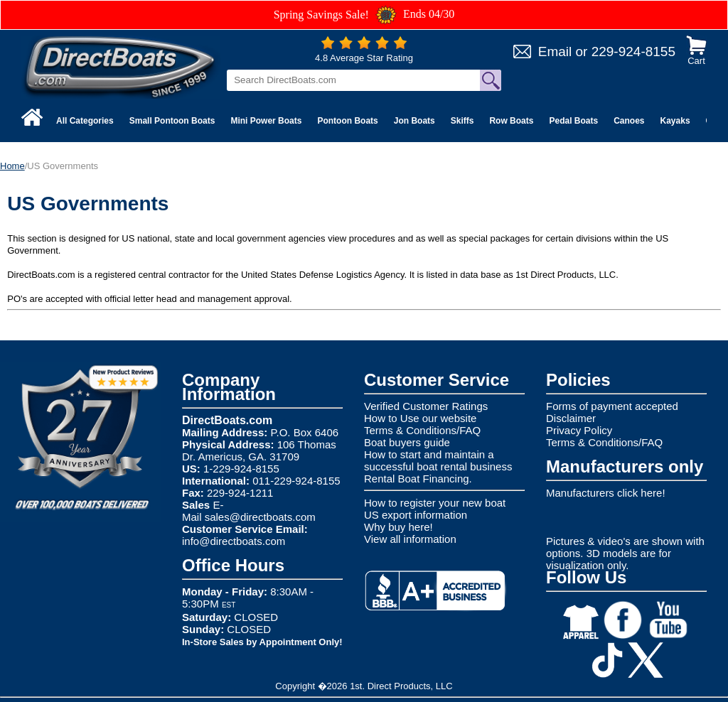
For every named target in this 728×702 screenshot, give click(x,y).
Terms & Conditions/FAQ (422, 430)
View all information (410, 539)
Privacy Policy (579, 430)
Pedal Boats (573, 121)
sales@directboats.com (260, 517)
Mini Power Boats (266, 121)
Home (12, 166)
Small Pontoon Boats (172, 121)
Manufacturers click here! (606, 493)
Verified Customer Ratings (426, 406)
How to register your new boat (435, 503)
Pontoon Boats (347, 121)
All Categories (85, 121)
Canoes (629, 121)
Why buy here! (398, 527)
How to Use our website (420, 418)
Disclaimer (571, 418)
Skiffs (462, 121)
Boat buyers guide (407, 442)
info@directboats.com (234, 541)
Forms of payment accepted (612, 406)
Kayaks (675, 121)
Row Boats (511, 121)
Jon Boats (414, 121)
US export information (416, 515)
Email (555, 52)
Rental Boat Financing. (418, 479)
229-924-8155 (633, 52)
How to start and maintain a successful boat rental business (438, 460)
